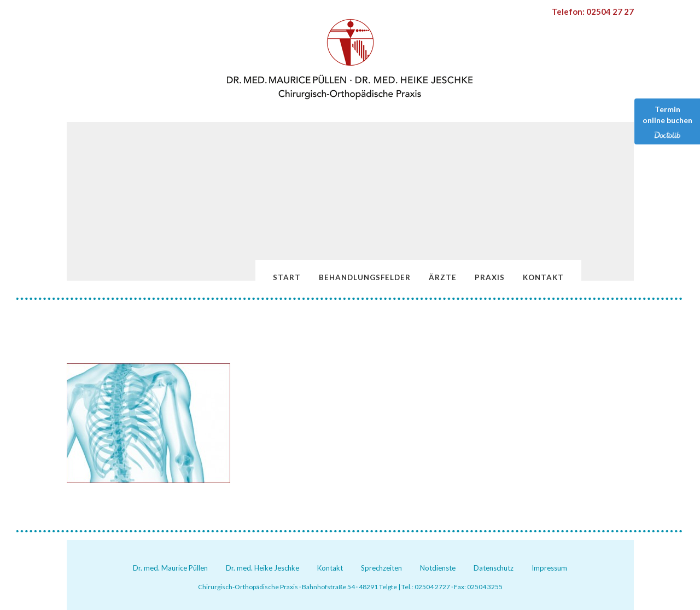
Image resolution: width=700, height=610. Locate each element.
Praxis (490, 277)
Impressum (549, 568)
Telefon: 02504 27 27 (593, 11)
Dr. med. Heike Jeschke (262, 568)
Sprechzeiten (381, 568)
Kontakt (543, 277)
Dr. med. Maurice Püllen (170, 568)
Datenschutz (494, 568)
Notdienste (438, 568)
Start (287, 277)
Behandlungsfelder (365, 277)
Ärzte (443, 277)
